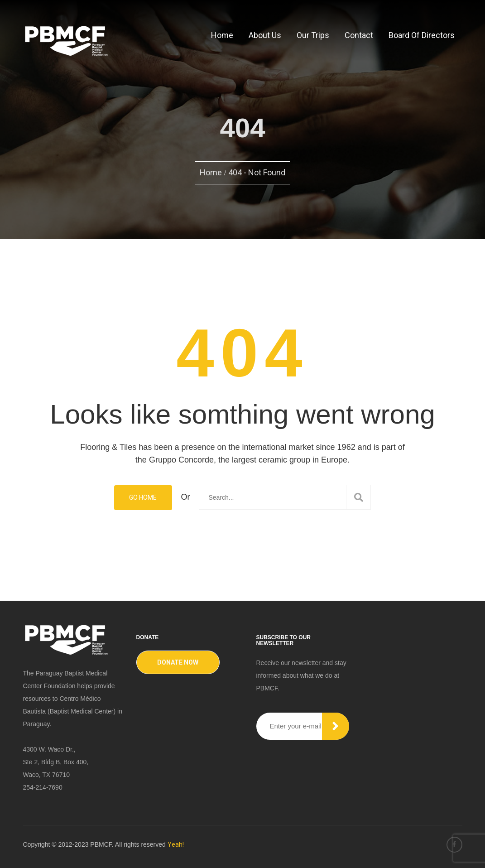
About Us (265, 35)
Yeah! (176, 844)
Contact (359, 35)
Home (222, 35)
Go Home (143, 497)
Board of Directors (422, 35)
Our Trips (313, 35)
